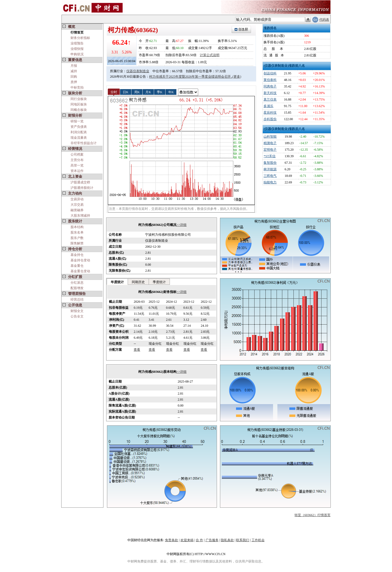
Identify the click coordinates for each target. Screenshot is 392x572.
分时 (114, 92)
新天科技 (270, 93)
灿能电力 (270, 182)
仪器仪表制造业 (138, 71)
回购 (74, 77)
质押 (74, 82)
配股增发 (77, 288)
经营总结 (77, 299)
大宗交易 (77, 205)
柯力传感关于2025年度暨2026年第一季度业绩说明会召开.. (191, 77)
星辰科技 (270, 113)
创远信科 (270, 73)
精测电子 (270, 143)
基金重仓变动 (80, 271)
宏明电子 (270, 150)
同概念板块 (79, 110)
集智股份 (270, 163)
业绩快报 (77, 49)
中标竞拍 (77, 87)
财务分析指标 (80, 38)
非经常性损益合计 (84, 143)
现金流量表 (79, 138)
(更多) (237, 77)
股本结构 (77, 227)
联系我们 (243, 540)
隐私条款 (227, 540)
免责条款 (171, 540)
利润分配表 (79, 132)
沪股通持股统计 (82, 188)
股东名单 (77, 232)
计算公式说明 (210, 55)
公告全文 (77, 316)
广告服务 (212, 540)
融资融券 (77, 210)
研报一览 (77, 121)
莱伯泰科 (270, 80)
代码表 (324, 20)
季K (160, 92)
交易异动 (77, 199)
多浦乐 (268, 106)
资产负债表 (79, 127)
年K (171, 92)
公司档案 (77, 155)
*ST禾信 (269, 156)
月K (148, 92)
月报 (74, 66)
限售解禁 (77, 243)
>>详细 (182, 225)
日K (126, 92)
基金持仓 (77, 255)
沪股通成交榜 (80, 182)
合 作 (199, 540)
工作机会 (258, 540)
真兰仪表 (270, 99)
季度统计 (159, 282)
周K (137, 92)
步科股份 (270, 119)
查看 (137, 350)
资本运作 (77, 171)
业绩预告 (77, 43)
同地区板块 (79, 104)
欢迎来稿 (187, 540)
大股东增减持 (80, 216)
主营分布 (77, 160)
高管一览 (77, 165)
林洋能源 (270, 169)
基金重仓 (77, 266)
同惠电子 (270, 86)
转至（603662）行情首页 (313, 515)
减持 (74, 71)
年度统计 (117, 282)
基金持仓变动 (80, 260)
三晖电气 (270, 176)
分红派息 (77, 283)
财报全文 (77, 311)
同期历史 (138, 282)
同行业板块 (79, 99)
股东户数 (77, 238)
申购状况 (77, 54)
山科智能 (270, 137)
